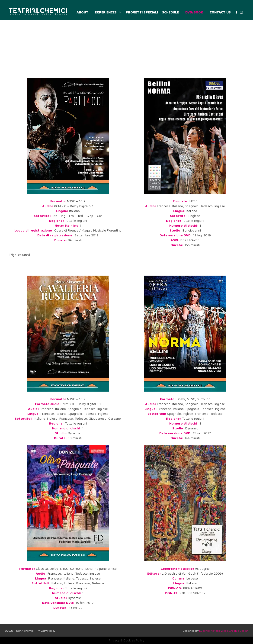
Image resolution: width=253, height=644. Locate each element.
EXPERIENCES (109, 12)
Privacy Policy (46, 631)
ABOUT (82, 12)
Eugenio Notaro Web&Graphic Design (224, 631)
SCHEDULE (170, 12)
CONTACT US (220, 12)
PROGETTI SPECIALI (142, 12)
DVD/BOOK (194, 12)
